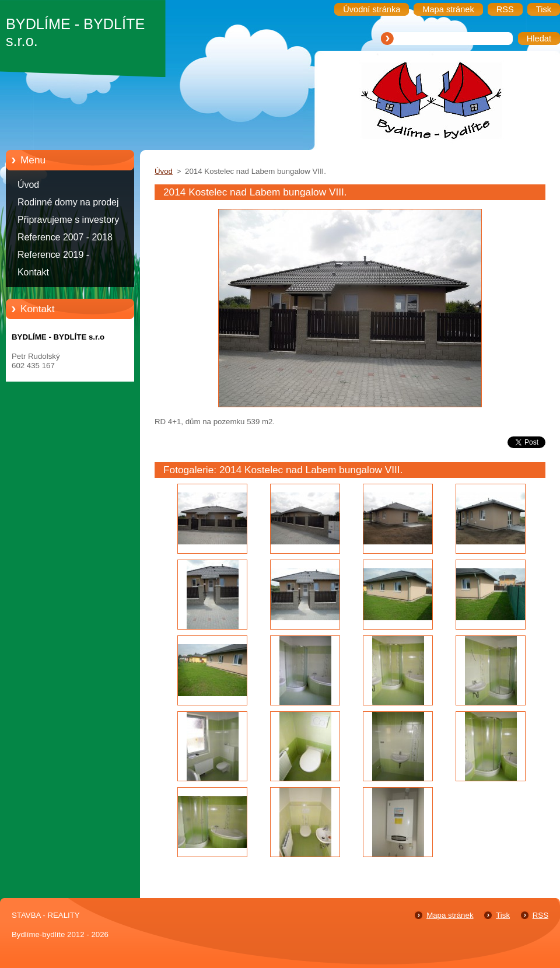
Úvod (28, 185)
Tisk (503, 915)
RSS (540, 915)
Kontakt (33, 272)
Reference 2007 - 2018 (65, 237)
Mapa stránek (450, 915)
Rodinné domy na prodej (68, 202)
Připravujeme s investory (68, 220)
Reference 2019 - (53, 255)
